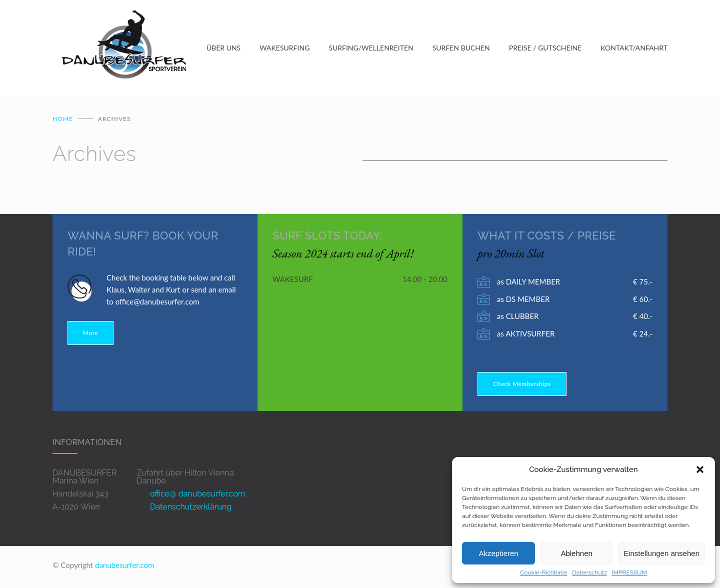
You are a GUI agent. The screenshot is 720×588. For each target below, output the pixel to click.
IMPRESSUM (629, 572)
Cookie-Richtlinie (543, 572)
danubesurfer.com (124, 567)
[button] (700, 469)
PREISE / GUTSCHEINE (545, 49)
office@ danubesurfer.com (197, 496)
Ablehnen (576, 553)
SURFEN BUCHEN (461, 49)
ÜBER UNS (223, 49)
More (90, 335)
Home (63, 121)
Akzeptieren (498, 553)
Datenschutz (589, 572)
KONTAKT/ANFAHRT (634, 49)
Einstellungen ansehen (661, 553)
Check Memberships (522, 386)
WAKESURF (293, 281)
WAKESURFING (284, 49)
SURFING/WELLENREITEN (371, 49)
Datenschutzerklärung (191, 509)
